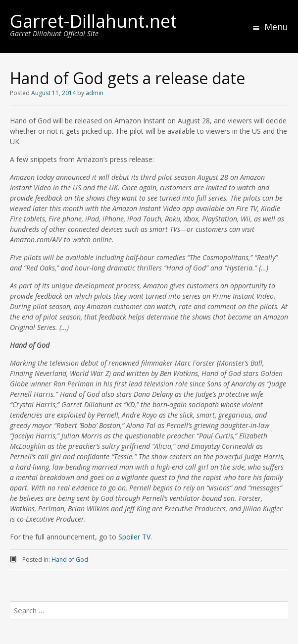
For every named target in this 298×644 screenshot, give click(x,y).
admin (95, 93)
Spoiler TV (134, 537)
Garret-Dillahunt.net (93, 21)
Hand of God (70, 560)
